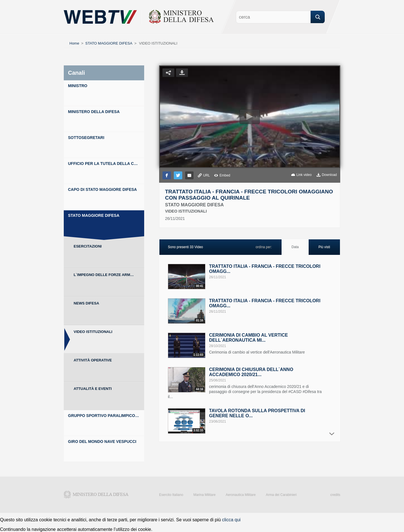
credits (335, 495)
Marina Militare (204, 495)
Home (74, 43)
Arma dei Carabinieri (281, 495)
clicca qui (231, 520)
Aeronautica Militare (241, 495)
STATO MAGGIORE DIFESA (109, 43)
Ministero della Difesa (96, 495)
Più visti (324, 247)
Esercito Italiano (171, 495)
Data (295, 247)
